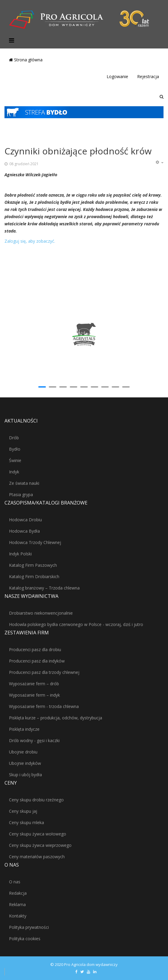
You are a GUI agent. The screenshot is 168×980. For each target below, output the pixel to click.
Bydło (15, 449)
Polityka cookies (25, 939)
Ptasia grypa (21, 494)
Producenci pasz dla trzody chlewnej (44, 672)
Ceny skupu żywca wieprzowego (40, 845)
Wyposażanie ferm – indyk (34, 695)
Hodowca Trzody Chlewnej (35, 542)
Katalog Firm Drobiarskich (34, 576)
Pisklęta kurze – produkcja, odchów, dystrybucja (56, 718)
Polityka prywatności (29, 927)
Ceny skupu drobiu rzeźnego (36, 800)
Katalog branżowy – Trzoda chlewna (44, 588)
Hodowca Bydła (24, 531)
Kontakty (18, 916)
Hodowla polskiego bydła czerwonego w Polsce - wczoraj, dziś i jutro (76, 624)
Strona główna (26, 60)
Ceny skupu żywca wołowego (38, 834)
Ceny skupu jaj (23, 811)
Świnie (15, 460)
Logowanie (117, 76)
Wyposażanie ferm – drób (34, 684)
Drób (14, 438)
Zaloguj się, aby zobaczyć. (30, 241)
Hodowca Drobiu (25, 520)
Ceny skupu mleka (27, 822)
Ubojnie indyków (25, 763)
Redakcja (18, 893)
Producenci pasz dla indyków (37, 661)
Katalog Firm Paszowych (33, 565)
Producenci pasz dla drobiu (35, 649)
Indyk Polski (20, 554)
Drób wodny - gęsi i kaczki (34, 740)
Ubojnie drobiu (23, 752)
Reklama (17, 904)
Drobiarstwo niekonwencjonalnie (41, 613)
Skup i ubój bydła (25, 775)
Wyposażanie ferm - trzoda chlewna (44, 706)
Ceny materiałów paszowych (37, 857)
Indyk (14, 472)
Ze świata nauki (24, 483)
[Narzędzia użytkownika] (159, 162)
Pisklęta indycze (24, 729)
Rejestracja (148, 76)
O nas (15, 882)
